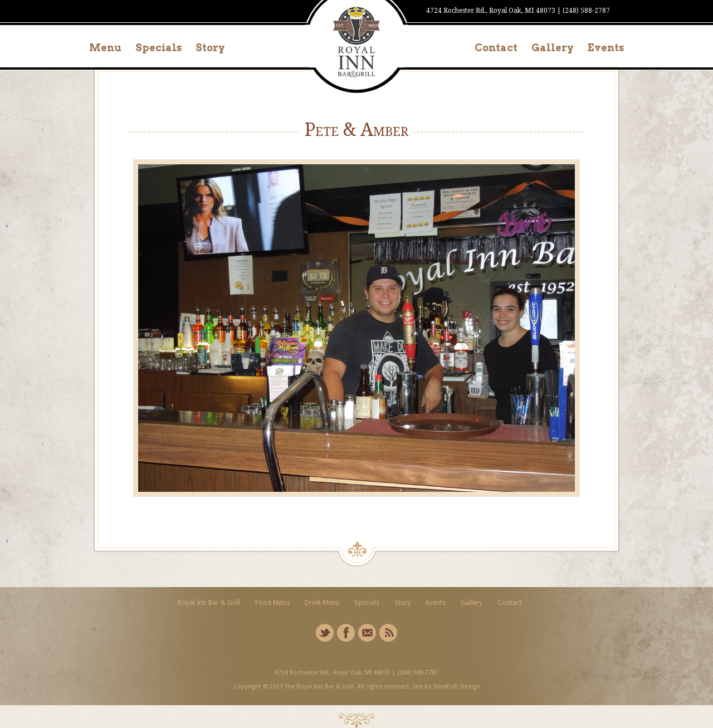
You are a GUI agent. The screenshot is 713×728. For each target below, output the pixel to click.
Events (606, 48)
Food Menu (272, 603)
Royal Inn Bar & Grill (209, 603)
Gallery (553, 48)
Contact (496, 48)
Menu (105, 48)
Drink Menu (322, 603)
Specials (158, 48)
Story (210, 48)
